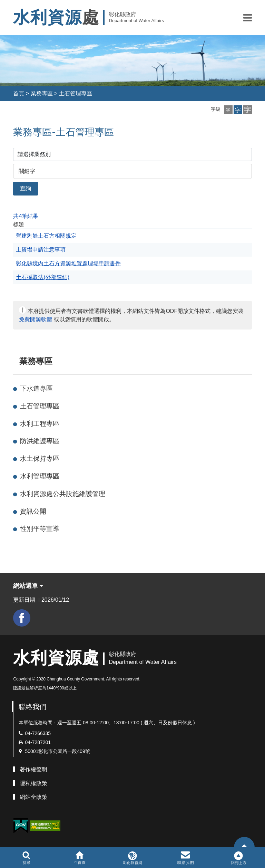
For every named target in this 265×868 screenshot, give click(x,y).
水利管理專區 (40, 476)
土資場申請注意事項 (41, 250)
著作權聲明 (33, 769)
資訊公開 (33, 511)
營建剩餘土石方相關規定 (46, 236)
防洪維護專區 (40, 441)
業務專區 (42, 93)
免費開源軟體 (36, 319)
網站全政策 (33, 797)
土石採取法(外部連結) (43, 277)
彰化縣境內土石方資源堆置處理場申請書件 (68, 263)
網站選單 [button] (28, 586)
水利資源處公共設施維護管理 (63, 494)
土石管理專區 (76, 93)
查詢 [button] (26, 188)
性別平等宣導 (40, 529)
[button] (248, 18)
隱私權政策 (33, 783)
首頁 (19, 93)
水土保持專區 (40, 459)
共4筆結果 (26, 216)
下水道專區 (36, 388)
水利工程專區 (40, 424)
